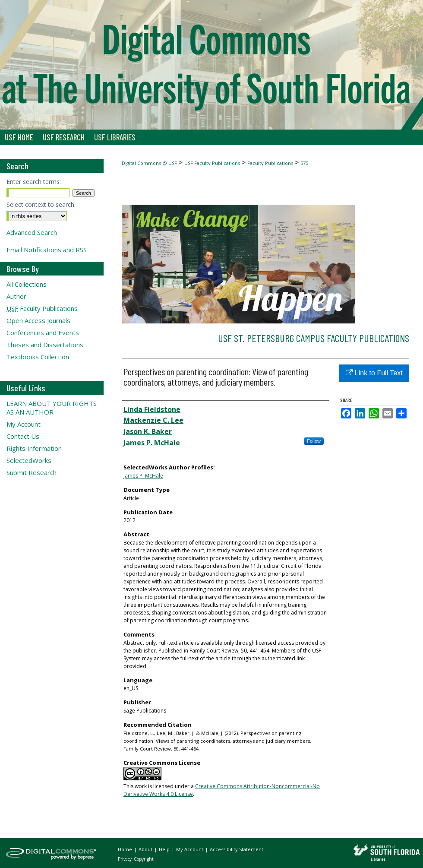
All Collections (27, 284)
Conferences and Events (43, 333)
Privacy (125, 859)
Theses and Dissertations (45, 345)
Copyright (144, 859)
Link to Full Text (374, 373)
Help (165, 849)
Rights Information (34, 448)
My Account (24, 424)
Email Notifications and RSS (47, 250)
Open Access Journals (38, 320)
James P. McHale (143, 476)
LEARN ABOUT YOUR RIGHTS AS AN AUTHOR (52, 408)
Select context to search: (41, 204)
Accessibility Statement (237, 849)
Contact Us (23, 436)
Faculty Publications (270, 163)
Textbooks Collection (38, 357)
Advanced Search (32, 232)
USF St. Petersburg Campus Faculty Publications (314, 338)
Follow (314, 441)
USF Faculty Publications (212, 163)
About (146, 849)
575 (304, 163)
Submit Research (32, 472)
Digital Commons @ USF (149, 163)
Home (126, 849)
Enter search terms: (34, 182)
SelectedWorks (29, 460)
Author (16, 296)
